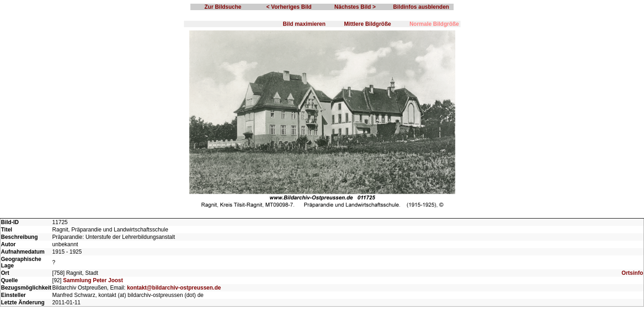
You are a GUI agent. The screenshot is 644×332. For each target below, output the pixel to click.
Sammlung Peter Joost (93, 280)
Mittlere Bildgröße (367, 24)
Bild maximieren (304, 24)
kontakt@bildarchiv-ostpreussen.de (174, 288)
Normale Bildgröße (434, 24)
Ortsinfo (632, 273)
